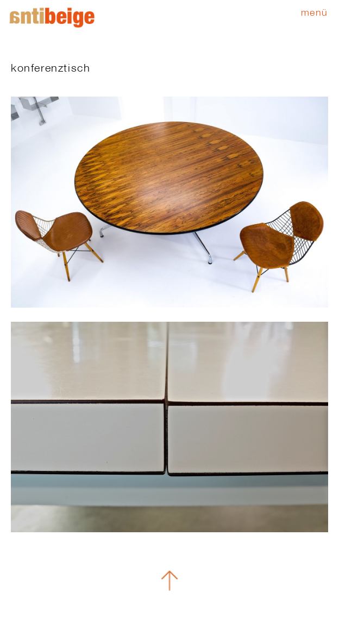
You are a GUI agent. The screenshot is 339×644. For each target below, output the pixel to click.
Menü (315, 12)
